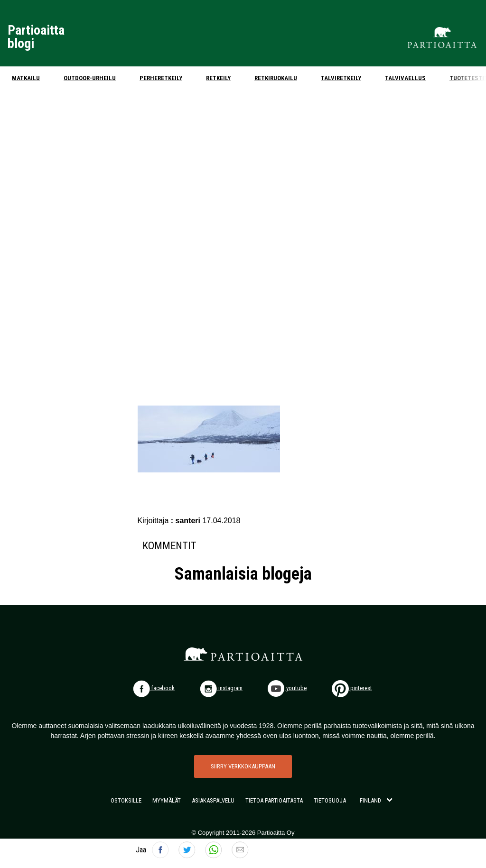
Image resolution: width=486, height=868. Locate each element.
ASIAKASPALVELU (213, 800)
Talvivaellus (405, 78)
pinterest (352, 688)
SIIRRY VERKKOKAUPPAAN (243, 766)
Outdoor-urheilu (90, 78)
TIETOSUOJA (330, 800)
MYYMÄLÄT (167, 800)
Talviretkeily (341, 78)
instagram (221, 688)
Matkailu (26, 78)
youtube (287, 688)
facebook (154, 688)
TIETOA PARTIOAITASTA (274, 800)
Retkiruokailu (276, 78)
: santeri (187, 521)
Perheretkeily (161, 78)
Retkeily (218, 78)
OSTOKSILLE (126, 800)
